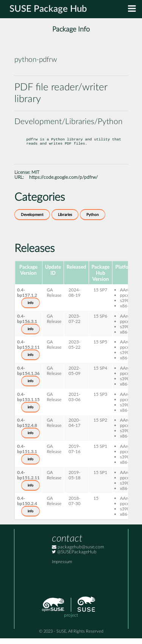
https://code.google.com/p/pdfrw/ (63, 183)
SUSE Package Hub (48, 9)
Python (93, 220)
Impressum (62, 568)
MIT (35, 178)
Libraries (65, 220)
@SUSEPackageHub (74, 558)
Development (32, 220)
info (30, 309)
